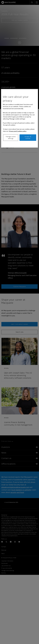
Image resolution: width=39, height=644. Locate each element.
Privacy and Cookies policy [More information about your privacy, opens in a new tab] (18, 131)
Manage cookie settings (11, 138)
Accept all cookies (28, 138)
